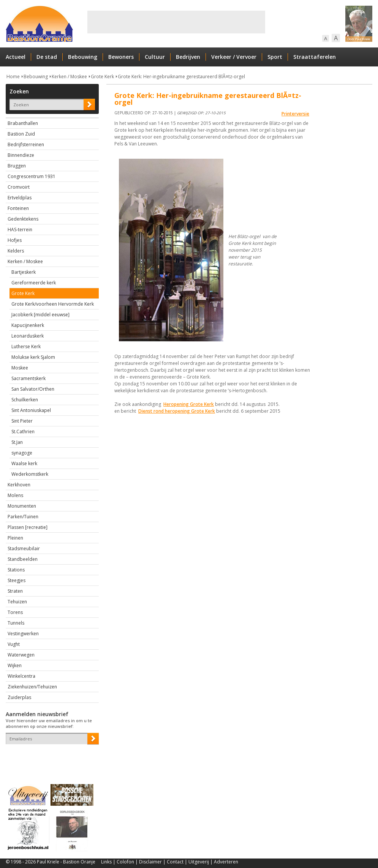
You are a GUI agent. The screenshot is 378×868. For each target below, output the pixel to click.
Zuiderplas (19, 697)
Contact (175, 862)
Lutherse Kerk (26, 346)
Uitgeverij (199, 862)
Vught (14, 644)
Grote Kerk (102, 77)
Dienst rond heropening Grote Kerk (177, 411)
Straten (15, 591)
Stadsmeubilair (24, 548)
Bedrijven (188, 57)
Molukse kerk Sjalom (33, 357)
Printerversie (295, 114)
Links (106, 862)
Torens (15, 612)
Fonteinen (18, 208)
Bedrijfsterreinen (26, 144)
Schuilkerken (25, 400)
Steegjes (17, 580)
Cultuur (155, 57)
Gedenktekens (23, 219)
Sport (275, 57)
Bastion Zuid (21, 134)
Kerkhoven (19, 485)
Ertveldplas (20, 198)
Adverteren (226, 862)
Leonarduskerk (28, 336)
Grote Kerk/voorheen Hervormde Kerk (53, 304)
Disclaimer (150, 862)
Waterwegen (21, 655)
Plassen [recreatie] (28, 527)
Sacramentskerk (28, 378)
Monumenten (22, 506)
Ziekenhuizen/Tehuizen (32, 687)
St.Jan (17, 442)
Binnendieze (21, 155)
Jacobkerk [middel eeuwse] (40, 315)
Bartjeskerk (24, 272)
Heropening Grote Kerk (189, 404)
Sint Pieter (22, 421)
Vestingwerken (23, 634)
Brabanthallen (23, 123)
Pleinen (15, 538)
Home (13, 77)
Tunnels (16, 623)
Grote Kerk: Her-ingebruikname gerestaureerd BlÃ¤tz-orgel (181, 77)
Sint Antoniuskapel (31, 410)
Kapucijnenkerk (28, 325)
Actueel (16, 57)
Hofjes (15, 240)
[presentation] (50, 758)
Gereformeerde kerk (34, 283)
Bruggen (17, 166)
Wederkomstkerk (30, 474)
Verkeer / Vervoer (234, 57)
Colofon (125, 862)
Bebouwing (83, 57)
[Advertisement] (176, 22)
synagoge (22, 453)
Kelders (16, 251)
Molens (15, 495)
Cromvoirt (19, 187)
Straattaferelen (315, 57)
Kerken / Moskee (69, 77)
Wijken (15, 665)
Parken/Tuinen (23, 517)
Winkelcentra (21, 676)
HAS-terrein (20, 230)
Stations (16, 570)
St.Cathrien (23, 432)
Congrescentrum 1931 (32, 176)
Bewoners (121, 57)
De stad (47, 57)
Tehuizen (17, 602)
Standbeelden (23, 559)
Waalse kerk (24, 463)
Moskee (20, 368)
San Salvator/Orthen (33, 389)
